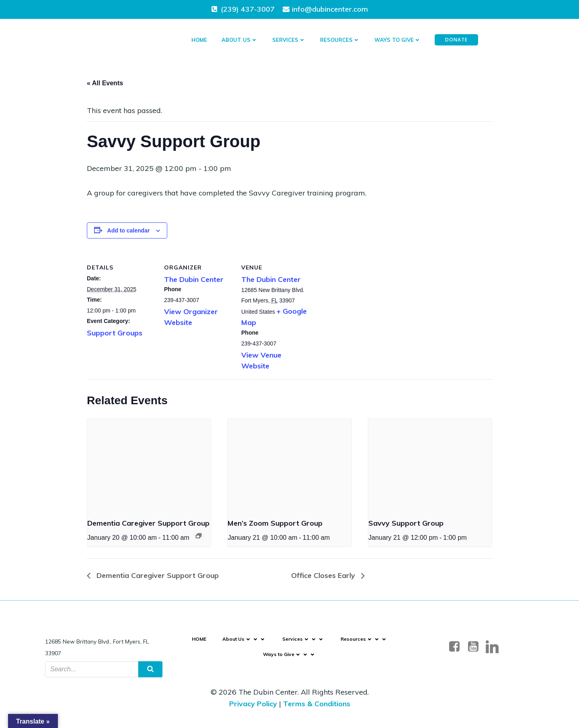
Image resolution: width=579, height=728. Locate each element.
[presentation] (149, 465)
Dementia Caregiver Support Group (148, 523)
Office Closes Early (324, 575)
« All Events (105, 83)
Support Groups (115, 333)
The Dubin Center (194, 279)
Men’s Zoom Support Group (275, 523)
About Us (240, 40)
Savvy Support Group (406, 523)
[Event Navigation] (199, 536)
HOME (199, 40)
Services (289, 40)
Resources (340, 40)
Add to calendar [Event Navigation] (129, 230)
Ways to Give (398, 40)
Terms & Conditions (317, 704)
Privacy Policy (253, 704)
